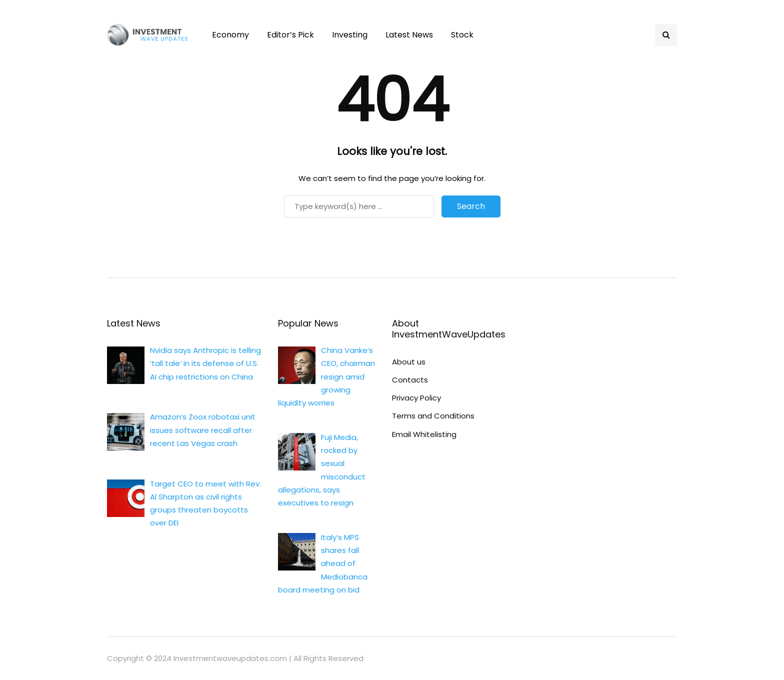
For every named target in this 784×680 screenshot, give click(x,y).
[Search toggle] (666, 35)
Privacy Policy (416, 398)
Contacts (410, 380)
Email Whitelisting (424, 434)
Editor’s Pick (290, 35)
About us (409, 362)
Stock (462, 35)
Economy (230, 35)
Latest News (409, 35)
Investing (350, 35)
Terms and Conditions (433, 416)
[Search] (359, 206)
